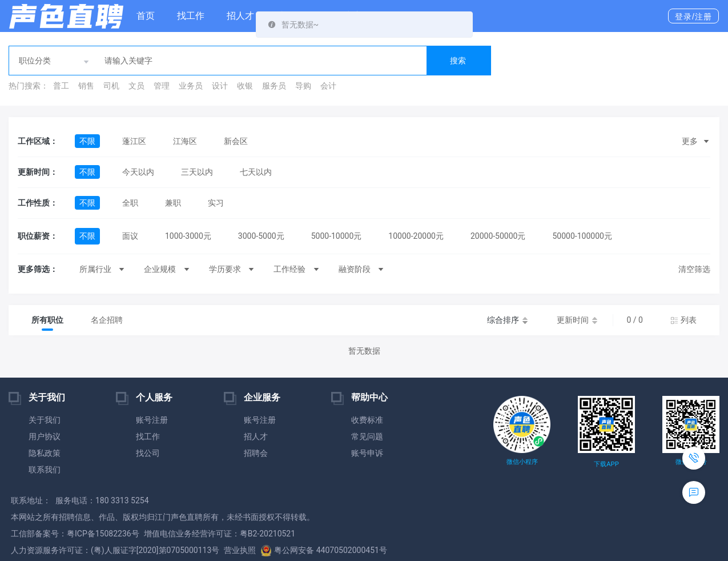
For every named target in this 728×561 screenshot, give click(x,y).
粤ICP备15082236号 (103, 534)
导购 (303, 86)
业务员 (191, 86)
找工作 (191, 16)
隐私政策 (45, 453)
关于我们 (45, 420)
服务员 (274, 86)
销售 (86, 86)
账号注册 (152, 420)
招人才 (240, 16)
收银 (245, 86)
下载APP (606, 464)
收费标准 (367, 420)
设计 (220, 86)
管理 (162, 86)
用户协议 (45, 436)
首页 (146, 16)
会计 (328, 86)
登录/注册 (693, 17)
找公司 (148, 453)
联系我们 (45, 470)
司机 (111, 86)
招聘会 (256, 453)
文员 (136, 86)
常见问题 (367, 436)
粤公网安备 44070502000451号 (324, 550)
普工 (61, 86)
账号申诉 (367, 453)
